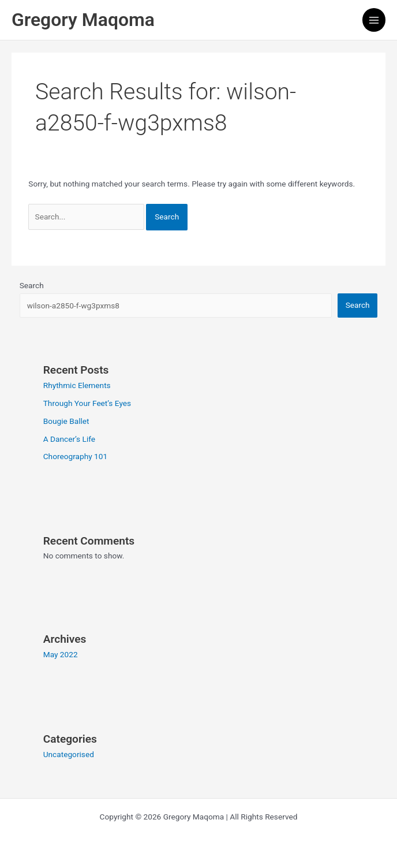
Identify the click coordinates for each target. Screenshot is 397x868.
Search (32, 285)
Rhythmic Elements (77, 385)
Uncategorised (69, 754)
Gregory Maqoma (83, 20)
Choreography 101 (75, 456)
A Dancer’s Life (69, 439)
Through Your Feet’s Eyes (87, 403)
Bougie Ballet (66, 421)
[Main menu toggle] (374, 20)
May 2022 (61, 654)
